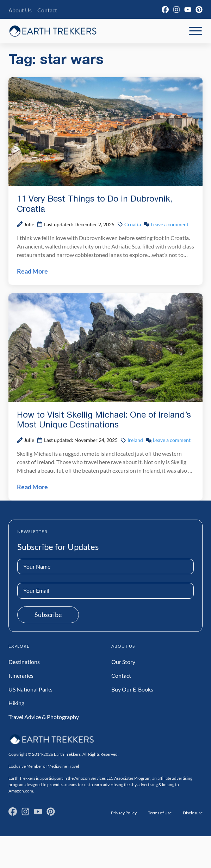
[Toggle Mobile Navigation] (196, 31)
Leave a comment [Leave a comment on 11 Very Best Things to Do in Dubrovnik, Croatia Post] (170, 224)
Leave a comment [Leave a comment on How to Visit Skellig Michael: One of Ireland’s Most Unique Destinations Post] (172, 440)
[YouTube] (188, 10)
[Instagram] (176, 10)
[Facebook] (165, 10)
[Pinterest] (199, 10)
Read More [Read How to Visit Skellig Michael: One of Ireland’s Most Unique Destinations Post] (32, 487)
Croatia (133, 224)
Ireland (135, 440)
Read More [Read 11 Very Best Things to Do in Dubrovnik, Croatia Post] (32, 271)
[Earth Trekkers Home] (53, 31)
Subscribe (48, 615)
